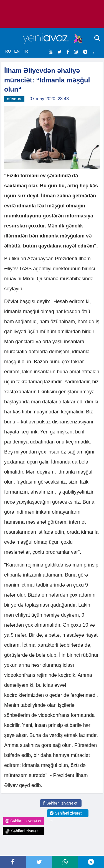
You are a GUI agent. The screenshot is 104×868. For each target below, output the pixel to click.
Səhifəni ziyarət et (60, 803)
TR (25, 51)
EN (17, 51)
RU (8, 51)
